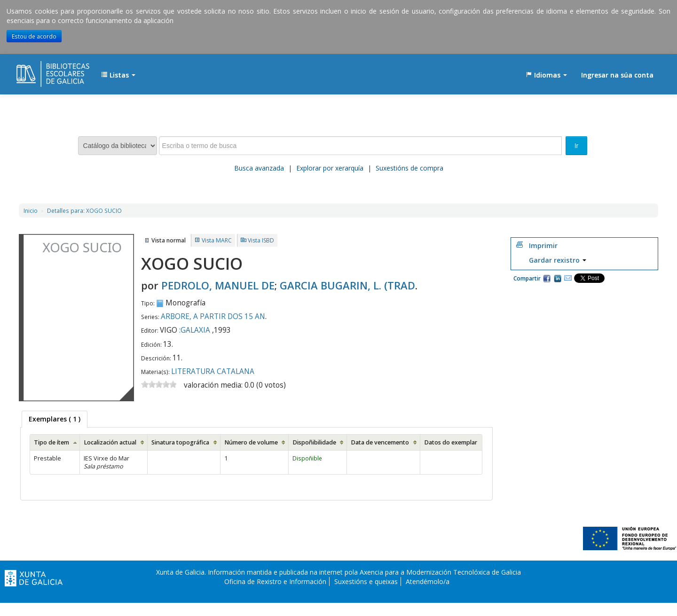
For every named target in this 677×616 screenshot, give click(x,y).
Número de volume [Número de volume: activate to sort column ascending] (251, 442)
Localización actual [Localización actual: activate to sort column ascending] (110, 442)
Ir (577, 146)
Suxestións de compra (409, 168)
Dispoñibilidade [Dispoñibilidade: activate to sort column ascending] (314, 442)
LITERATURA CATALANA (213, 371)
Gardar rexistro (558, 260)
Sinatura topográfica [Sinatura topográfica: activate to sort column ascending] (180, 442)
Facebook (547, 278)
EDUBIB (40, 70)
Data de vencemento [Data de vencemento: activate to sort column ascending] (380, 442)
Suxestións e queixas (366, 581)
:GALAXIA (195, 330)
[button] (118, 75)
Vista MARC (217, 240)
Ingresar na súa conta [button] (617, 75)
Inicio (31, 211)
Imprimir (543, 246)
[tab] (55, 419)
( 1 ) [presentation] (55, 419)
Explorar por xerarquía (330, 168)
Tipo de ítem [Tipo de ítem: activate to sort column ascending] (51, 442)
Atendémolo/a (428, 581)
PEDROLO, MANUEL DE (218, 285)
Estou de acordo (34, 36)
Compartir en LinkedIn (558, 278)
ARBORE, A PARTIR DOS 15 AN (213, 316)
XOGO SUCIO (84, 211)
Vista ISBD (261, 240)
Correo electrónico (568, 278)
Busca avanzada (259, 168)
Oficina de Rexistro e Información (275, 581)
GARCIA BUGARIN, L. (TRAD (347, 285)
